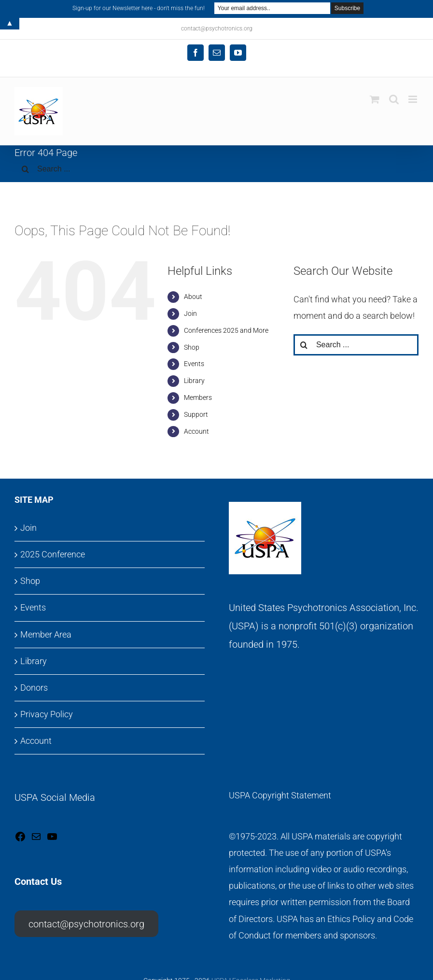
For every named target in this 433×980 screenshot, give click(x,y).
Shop (192, 347)
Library (194, 381)
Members (198, 398)
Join (190, 313)
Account (196, 431)
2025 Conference (53, 554)
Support (196, 414)
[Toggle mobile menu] (413, 99)
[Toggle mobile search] (394, 99)
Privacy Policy (47, 714)
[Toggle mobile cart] (375, 99)
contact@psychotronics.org (86, 924)
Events (194, 364)
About (193, 297)
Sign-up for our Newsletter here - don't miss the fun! (139, 8)
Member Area (46, 634)
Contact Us (38, 881)
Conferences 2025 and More (226, 330)
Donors (34, 688)
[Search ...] (216, 169)
